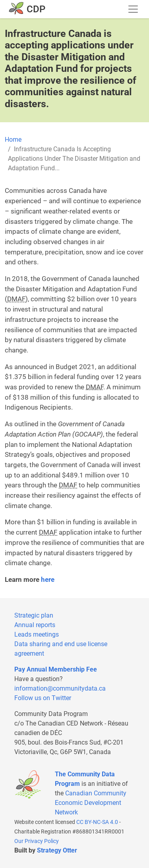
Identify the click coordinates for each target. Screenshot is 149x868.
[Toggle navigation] (133, 9)
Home (13, 140)
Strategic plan (34, 615)
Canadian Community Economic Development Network (91, 803)
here (48, 579)
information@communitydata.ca (60, 688)
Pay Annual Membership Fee (56, 669)
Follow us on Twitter (43, 698)
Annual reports (35, 625)
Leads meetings (37, 634)
